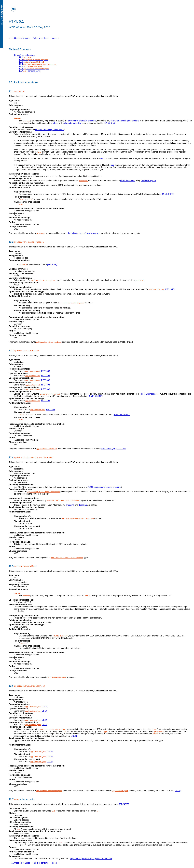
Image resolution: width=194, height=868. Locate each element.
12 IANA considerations (24, 55)
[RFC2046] (52, 264)
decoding (83, 505)
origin (103, 158)
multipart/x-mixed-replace (43, 280)
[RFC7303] (45, 371)
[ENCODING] (110, 123)
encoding (70, 505)
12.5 (31, 66)
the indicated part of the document (83, 233)
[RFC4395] (124, 804)
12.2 (33, 60)
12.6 (34, 69)
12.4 (37, 64)
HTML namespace (149, 394)
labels (55, 123)
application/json (33, 706)
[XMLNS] (99, 396)
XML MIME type (108, 449)
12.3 (31, 62)
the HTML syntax (149, 181)
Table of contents (41, 38)
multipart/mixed (156, 289)
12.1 (26, 57)
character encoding (73, 123)
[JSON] (45, 706)
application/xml (33, 371)
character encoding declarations (125, 121)
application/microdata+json (53, 729)
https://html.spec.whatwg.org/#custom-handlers (91, 858)
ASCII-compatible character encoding (104, 487)
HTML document (128, 181)
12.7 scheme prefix (30, 71)
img (40, 152)
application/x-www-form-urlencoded (44, 492)
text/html (83, 181)
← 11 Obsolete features (19, 38)
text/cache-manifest (57, 677)
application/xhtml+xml (50, 394)
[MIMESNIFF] (168, 194)
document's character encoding (82, 121)
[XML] (91, 396)
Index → (55, 38)
